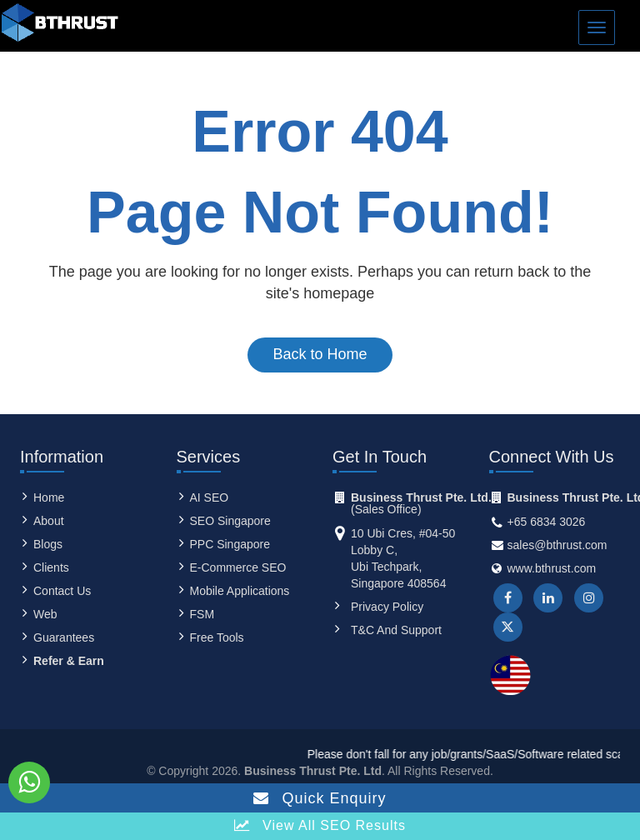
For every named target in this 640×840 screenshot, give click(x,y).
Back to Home (320, 354)
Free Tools (217, 637)
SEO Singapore (230, 521)
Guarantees (64, 637)
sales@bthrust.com (557, 545)
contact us (62, 591)
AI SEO (210, 497)
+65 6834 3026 (547, 522)
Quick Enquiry (320, 798)
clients (51, 567)
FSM (202, 614)
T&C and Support (396, 630)
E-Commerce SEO (238, 567)
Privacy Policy (387, 607)
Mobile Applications (240, 591)
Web (45, 614)
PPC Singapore (230, 544)
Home (49, 497)
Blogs (48, 544)
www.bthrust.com (552, 568)
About (49, 521)
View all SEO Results (320, 825)
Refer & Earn (69, 661)
